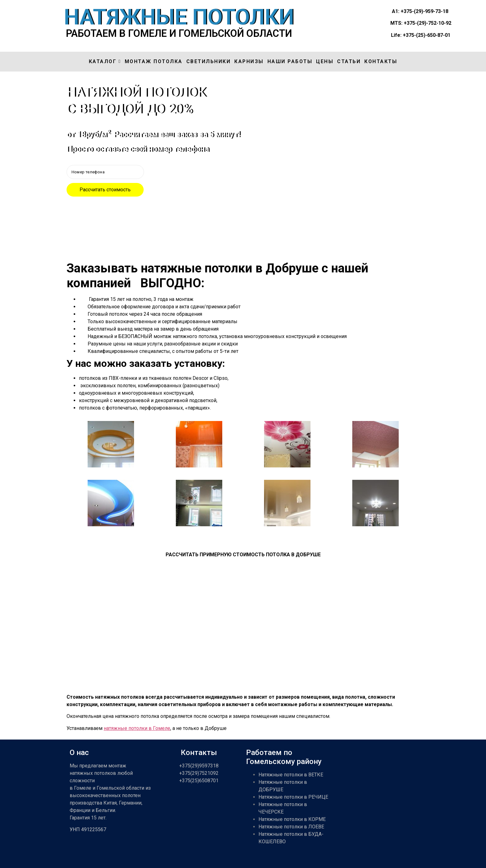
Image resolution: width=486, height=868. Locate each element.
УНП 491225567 (88, 829)
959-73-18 (437, 11)
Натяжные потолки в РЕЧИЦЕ (293, 797)
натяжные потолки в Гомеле (137, 728)
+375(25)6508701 (199, 781)
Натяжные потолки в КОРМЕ (292, 819)
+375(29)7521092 (199, 773)
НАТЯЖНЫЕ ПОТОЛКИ (179, 17)
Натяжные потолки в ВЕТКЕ (291, 775)
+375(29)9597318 (199, 766)
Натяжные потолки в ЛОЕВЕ (291, 827)
